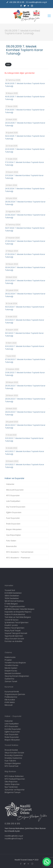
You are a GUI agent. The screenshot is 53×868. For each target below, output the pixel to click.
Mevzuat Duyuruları (15, 490)
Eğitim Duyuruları (14, 512)
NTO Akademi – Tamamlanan (20, 552)
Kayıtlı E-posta (11, 625)
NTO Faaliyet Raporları (15, 779)
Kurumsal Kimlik (12, 692)
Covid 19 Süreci (12, 620)
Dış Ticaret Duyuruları (16, 507)
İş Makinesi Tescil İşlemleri (17, 622)
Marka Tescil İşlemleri (14, 628)
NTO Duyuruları (13, 495)
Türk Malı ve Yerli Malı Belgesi (18, 617)
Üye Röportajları (14, 535)
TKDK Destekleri (12, 598)
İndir (8, 65)
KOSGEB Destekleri (13, 593)
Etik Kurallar (10, 700)
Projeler (8, 660)
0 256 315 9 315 (12, 824)
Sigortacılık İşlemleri (14, 636)
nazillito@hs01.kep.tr (14, 839)
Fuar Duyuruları (13, 518)
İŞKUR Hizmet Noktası (14, 601)
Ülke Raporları (11, 782)
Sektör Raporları (12, 784)
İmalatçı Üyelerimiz (13, 758)
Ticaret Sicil (10, 590)
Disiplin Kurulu (11, 671)
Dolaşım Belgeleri (13, 763)
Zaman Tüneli (11, 681)
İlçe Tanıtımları (11, 787)
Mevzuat (9, 705)
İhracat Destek (11, 750)
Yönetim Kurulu (11, 665)
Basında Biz (11, 546)
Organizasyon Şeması (15, 694)
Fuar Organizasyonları (15, 606)
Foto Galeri (11, 541)
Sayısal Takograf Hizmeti (16, 633)
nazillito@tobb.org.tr (38, 2)
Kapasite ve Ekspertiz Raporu (18, 612)
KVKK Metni (10, 702)
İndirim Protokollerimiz (15, 614)
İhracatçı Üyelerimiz (14, 755)
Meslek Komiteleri (13, 673)
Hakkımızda (10, 657)
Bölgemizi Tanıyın (13, 792)
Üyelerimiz (9, 679)
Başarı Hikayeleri (14, 529)
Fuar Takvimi (10, 761)
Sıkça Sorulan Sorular (14, 639)
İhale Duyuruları (13, 524)
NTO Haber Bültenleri (14, 776)
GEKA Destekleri (12, 596)
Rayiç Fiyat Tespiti (13, 631)
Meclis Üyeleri (11, 668)
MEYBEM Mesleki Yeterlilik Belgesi (20, 609)
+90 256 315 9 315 (17, 2)
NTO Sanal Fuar (12, 766)
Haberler (10, 484)
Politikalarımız (11, 697)
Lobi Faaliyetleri (13, 501)
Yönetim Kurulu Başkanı (15, 663)
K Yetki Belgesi (11, 604)
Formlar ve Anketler (14, 641)
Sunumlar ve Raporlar (15, 790)
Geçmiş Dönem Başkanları (17, 676)
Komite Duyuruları (13, 729)
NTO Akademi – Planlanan (18, 558)
